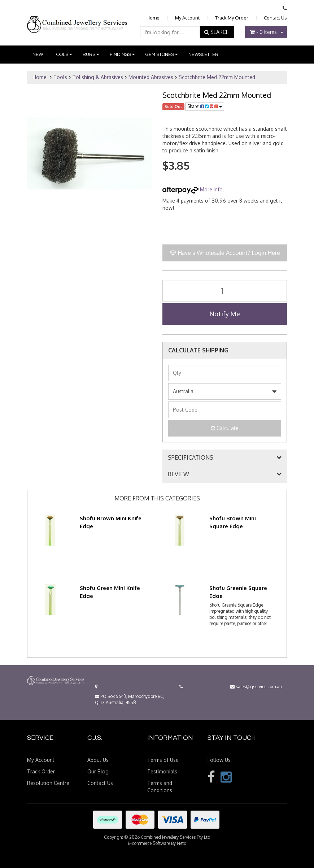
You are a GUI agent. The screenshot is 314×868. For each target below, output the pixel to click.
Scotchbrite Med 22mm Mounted (217, 77)
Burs (91, 55)
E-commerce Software (149, 843)
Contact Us (275, 18)
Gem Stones (162, 55)
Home (153, 18)
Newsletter (203, 55)
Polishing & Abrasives (98, 77)
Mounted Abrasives (151, 77)
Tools (63, 55)
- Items (263, 32)
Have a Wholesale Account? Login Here (225, 253)
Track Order (41, 771)
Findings (122, 55)
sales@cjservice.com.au (256, 687)
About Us (98, 760)
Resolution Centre (48, 783)
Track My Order (232, 18)
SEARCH (217, 32)
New (38, 55)
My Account (187, 18)
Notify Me (225, 314)
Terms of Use (163, 760)
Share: (205, 106)
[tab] (225, 458)
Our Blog (98, 771)
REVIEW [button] (178, 474)
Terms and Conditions (160, 787)
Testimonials (162, 771)
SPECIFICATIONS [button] (191, 458)
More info (193, 189)
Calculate (225, 428)
